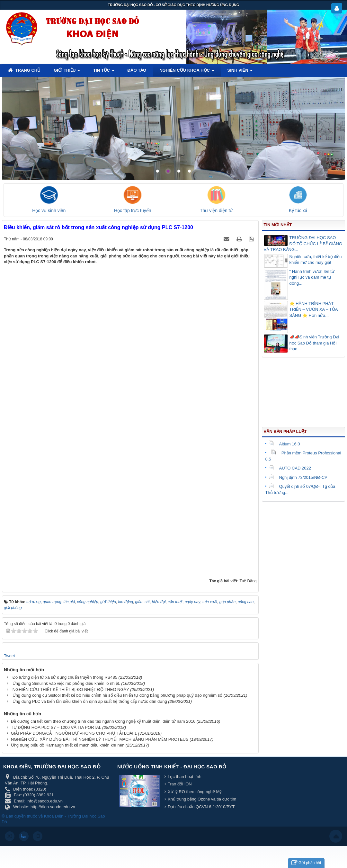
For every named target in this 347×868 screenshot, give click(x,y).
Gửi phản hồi (306, 863)
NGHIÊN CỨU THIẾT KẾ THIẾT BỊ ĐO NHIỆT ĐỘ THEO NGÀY (71, 689)
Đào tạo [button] (137, 70)
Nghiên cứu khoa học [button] (187, 72)
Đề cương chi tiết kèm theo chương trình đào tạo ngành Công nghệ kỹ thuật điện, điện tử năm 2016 (103, 721)
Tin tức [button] (104, 72)
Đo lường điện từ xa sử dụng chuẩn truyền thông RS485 (65, 677)
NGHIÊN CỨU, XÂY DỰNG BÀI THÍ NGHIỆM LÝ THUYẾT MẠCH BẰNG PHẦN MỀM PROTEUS (100, 739)
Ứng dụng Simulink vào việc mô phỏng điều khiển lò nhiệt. (66, 683)
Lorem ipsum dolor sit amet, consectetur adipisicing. (266, 93)
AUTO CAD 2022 (290, 468)
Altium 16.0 (284, 444)
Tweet (9, 656)
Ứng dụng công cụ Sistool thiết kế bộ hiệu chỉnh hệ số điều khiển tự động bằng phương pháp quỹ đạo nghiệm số (118, 695)
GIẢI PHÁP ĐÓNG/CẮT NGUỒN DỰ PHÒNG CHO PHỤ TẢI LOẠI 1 (74, 733)
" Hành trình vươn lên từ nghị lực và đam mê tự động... (312, 277)
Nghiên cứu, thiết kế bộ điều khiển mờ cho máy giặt (316, 260)
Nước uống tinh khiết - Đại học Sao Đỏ (172, 767)
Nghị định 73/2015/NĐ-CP (298, 477)
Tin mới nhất (278, 225)
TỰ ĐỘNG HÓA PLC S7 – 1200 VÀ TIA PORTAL (56, 727)
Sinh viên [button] (240, 72)
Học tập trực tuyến (133, 210)
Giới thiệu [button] (67, 72)
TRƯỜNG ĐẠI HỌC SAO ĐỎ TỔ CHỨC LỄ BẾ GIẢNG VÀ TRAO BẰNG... (303, 244)
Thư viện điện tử (216, 210)
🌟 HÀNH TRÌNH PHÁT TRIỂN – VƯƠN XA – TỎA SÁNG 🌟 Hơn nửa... (314, 309)
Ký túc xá (298, 210)
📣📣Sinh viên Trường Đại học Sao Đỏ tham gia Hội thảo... (314, 343)
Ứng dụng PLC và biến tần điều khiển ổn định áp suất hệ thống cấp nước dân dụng (90, 701)
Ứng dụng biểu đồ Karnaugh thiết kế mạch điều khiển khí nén (68, 745)
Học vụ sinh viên (49, 210)
